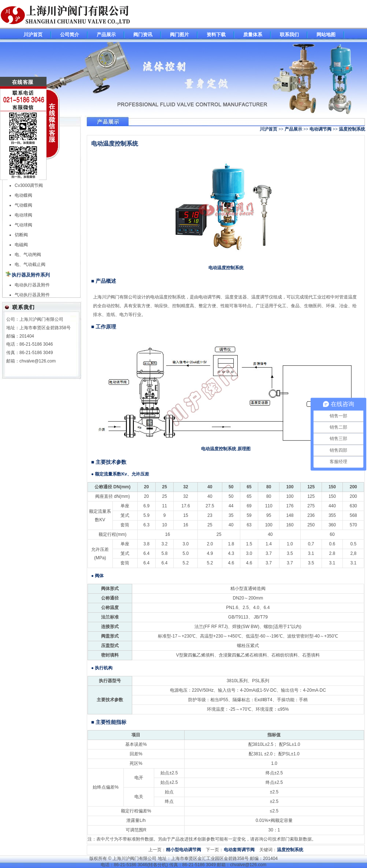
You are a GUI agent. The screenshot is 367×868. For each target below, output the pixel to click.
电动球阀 (23, 215)
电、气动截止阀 (30, 264)
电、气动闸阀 (28, 255)
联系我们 (289, 35)
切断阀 (21, 235)
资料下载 (216, 35)
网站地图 (326, 35)
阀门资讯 (143, 35)
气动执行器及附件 (32, 295)
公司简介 (70, 35)
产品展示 (106, 35)
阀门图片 (179, 35)
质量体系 (253, 35)
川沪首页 (33, 35)
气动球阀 (23, 225)
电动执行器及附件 (32, 285)
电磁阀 (21, 245)
